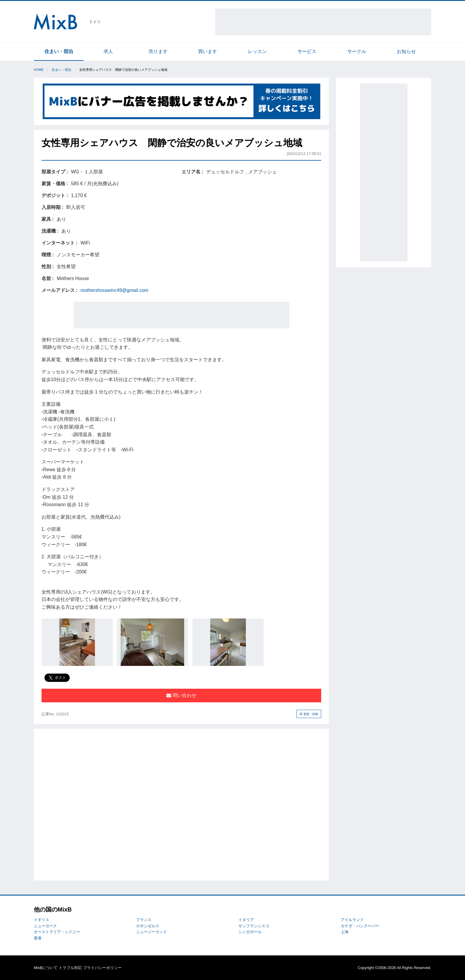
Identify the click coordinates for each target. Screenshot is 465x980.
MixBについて (46, 968)
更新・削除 (309, 714)
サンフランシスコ (254, 926)
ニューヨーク (45, 926)
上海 (345, 932)
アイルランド (352, 920)
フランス (144, 920)
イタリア (246, 920)
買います (208, 51)
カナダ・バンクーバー (360, 926)
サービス (307, 51)
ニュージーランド (152, 932)
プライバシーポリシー (102, 968)
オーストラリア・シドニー (57, 932)
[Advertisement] (323, 22)
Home (39, 70)
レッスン (257, 51)
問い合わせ (181, 695)
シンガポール (250, 932)
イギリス (42, 920)
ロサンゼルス (148, 926)
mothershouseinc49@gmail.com (114, 290)
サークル (357, 51)
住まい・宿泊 (59, 51)
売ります (158, 51)
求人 (108, 51)
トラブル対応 (70, 968)
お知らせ (406, 51)
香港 (38, 938)
